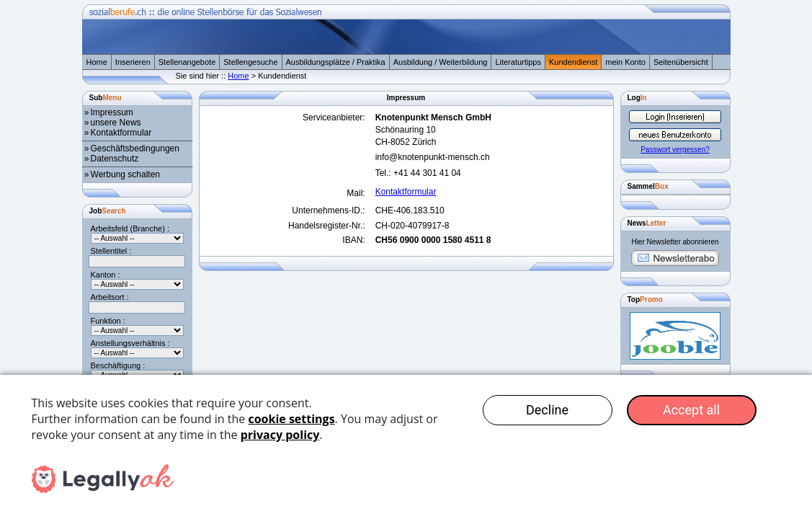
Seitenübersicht (681, 62)
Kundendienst (573, 62)
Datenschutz (115, 159)
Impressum (112, 112)
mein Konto (625, 62)
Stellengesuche (250, 62)
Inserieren (133, 62)
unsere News (116, 123)
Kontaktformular (121, 133)
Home (97, 62)
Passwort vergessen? (675, 150)
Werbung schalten (126, 174)
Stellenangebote (187, 62)
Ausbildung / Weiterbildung (441, 62)
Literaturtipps (518, 62)
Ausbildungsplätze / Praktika (336, 62)
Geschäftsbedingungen (135, 148)
